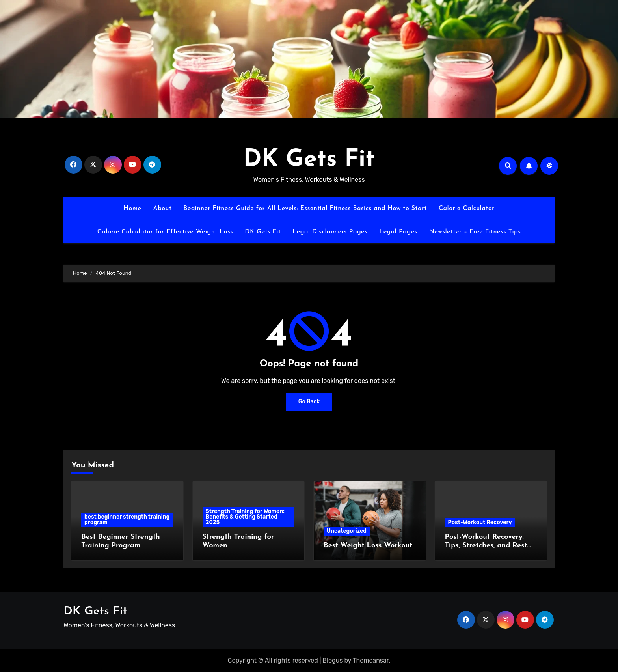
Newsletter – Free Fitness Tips (475, 232)
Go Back (309, 402)
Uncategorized (347, 531)
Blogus (332, 660)
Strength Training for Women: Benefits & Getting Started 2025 (245, 517)
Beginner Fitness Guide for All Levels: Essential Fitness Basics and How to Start (305, 209)
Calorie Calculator (467, 209)
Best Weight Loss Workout (368, 546)
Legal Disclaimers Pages (330, 232)
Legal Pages (398, 232)
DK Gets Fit (309, 160)
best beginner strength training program (127, 520)
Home (132, 209)
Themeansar (371, 660)
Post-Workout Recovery (480, 522)
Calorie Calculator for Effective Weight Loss (165, 232)
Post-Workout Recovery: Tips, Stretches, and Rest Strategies (486, 545)
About (162, 209)
